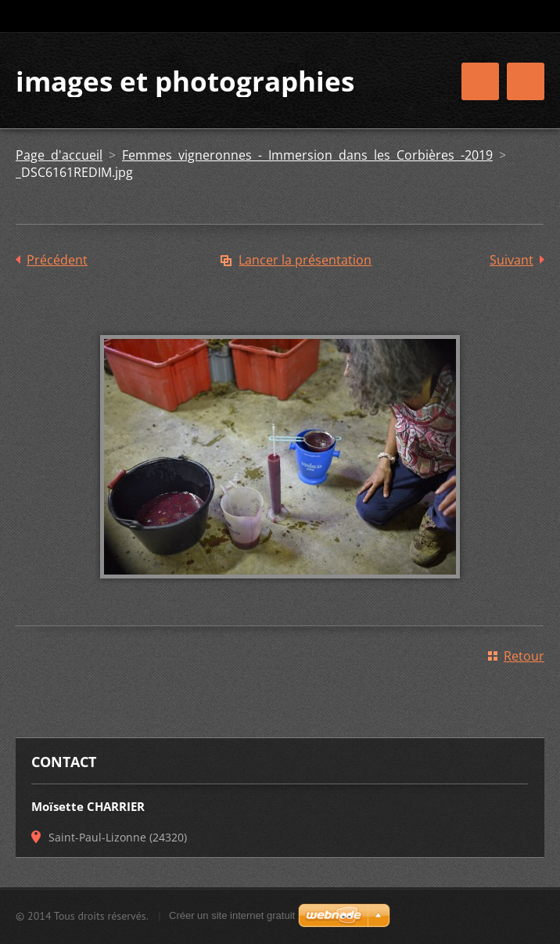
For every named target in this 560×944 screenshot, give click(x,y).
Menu (526, 81)
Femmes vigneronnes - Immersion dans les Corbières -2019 (307, 155)
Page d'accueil (59, 155)
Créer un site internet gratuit (232, 915)
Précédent (57, 260)
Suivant (512, 260)
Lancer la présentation (305, 260)
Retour (524, 656)
